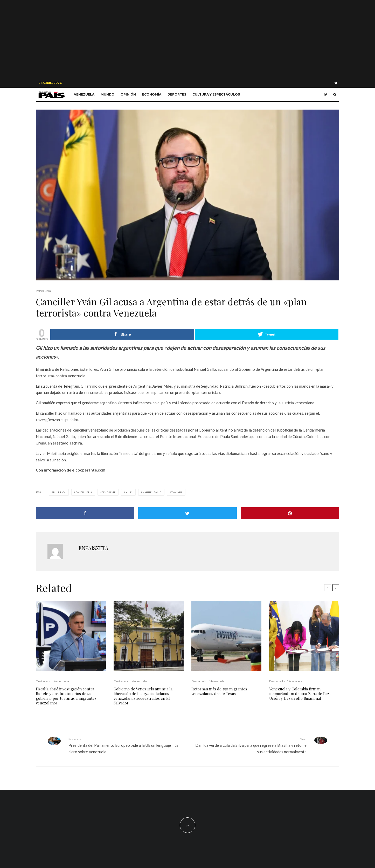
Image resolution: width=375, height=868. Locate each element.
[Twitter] (336, 83)
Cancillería (84, 492)
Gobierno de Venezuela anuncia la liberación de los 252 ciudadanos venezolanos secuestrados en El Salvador (143, 696)
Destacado (44, 681)
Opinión (128, 94)
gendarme (109, 492)
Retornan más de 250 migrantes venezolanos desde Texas (219, 691)
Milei (129, 492)
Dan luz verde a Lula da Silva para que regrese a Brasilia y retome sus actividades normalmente (249, 745)
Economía (152, 94)
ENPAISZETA (93, 548)
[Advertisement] (188, 39)
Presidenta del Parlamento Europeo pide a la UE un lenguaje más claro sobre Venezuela (126, 745)
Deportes (177, 94)
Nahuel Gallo (152, 492)
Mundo (107, 94)
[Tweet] (188, 513)
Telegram (71, 386)
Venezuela (84, 94)
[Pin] (290, 513)
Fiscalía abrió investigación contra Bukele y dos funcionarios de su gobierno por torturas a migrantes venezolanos (66, 696)
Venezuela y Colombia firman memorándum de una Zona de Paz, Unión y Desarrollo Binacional (300, 694)
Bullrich (60, 492)
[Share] (85, 513)
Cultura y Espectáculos (216, 94)
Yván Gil (177, 492)
